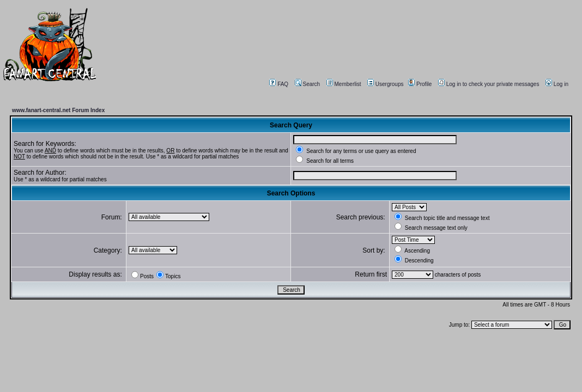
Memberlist (344, 84)
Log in (557, 84)
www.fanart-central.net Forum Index (58, 110)
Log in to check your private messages (489, 84)
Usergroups (386, 84)
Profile (420, 84)
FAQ (279, 84)
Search (308, 84)
